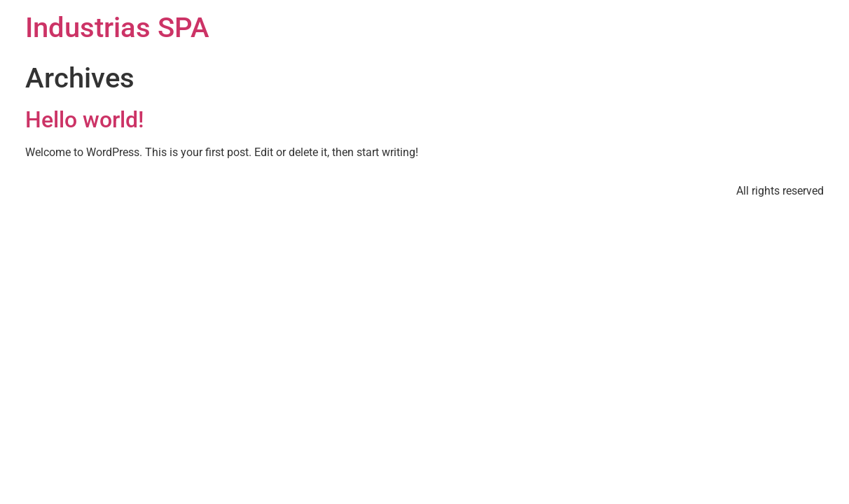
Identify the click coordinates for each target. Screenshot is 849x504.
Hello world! (84, 120)
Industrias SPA (117, 28)
